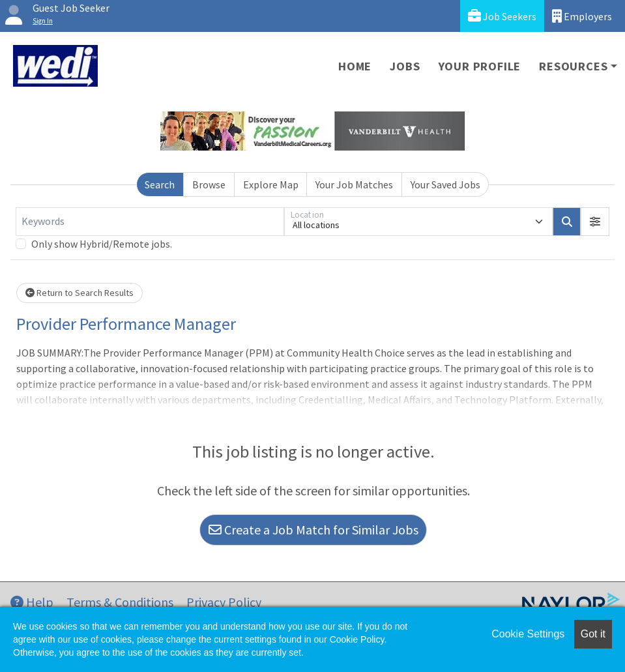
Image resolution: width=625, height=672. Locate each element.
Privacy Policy (224, 602)
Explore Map (271, 184)
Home (355, 66)
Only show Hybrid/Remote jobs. (102, 244)
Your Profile (480, 66)
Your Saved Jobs (445, 184)
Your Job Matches (354, 184)
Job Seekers (502, 16)
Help (32, 602)
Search (160, 184)
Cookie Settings (528, 634)
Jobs (405, 66)
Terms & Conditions (120, 602)
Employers (582, 16)
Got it (593, 634)
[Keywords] (150, 222)
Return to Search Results (80, 293)
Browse (209, 184)
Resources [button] (573, 66)
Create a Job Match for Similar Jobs (313, 530)
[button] (595, 222)
